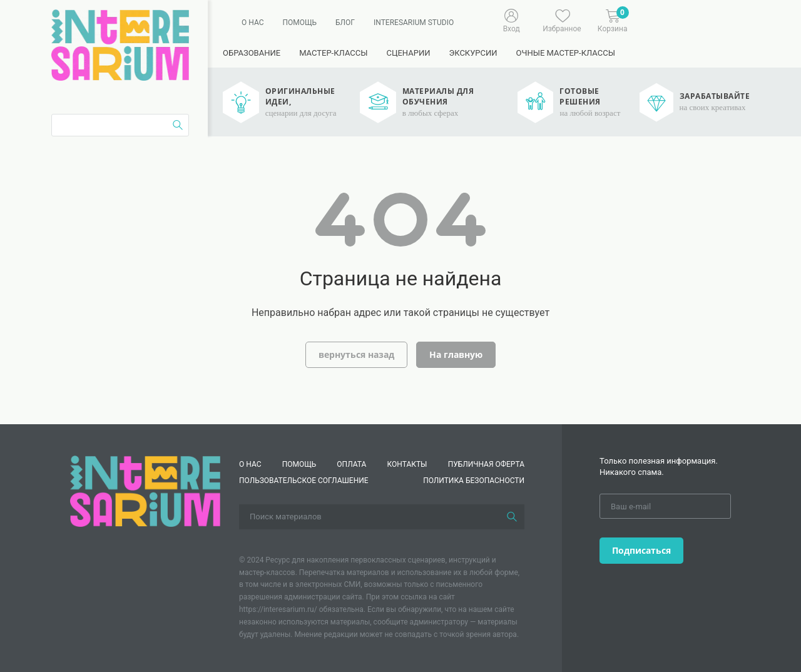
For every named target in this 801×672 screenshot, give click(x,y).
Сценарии (408, 53)
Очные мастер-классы (566, 53)
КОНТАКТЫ (407, 464)
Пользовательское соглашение (304, 481)
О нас (253, 23)
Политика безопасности (474, 481)
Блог (345, 23)
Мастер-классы (333, 53)
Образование (252, 53)
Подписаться (641, 550)
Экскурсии (473, 53)
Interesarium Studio (414, 23)
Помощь (299, 23)
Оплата (351, 464)
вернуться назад (356, 354)
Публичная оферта (486, 464)
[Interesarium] (145, 490)
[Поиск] (512, 517)
